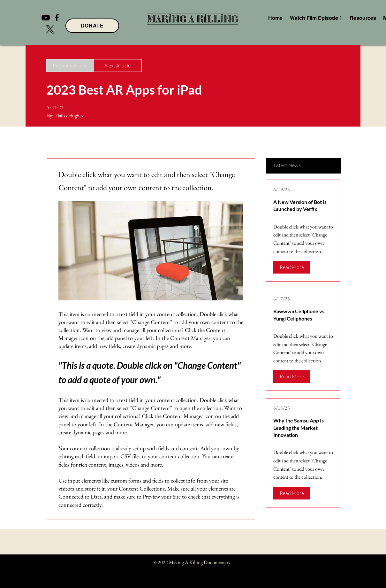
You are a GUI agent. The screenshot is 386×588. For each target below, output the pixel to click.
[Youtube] (46, 18)
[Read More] (292, 267)
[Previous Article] (70, 66)
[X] (50, 29)
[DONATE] (92, 26)
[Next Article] (118, 66)
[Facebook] (57, 18)
